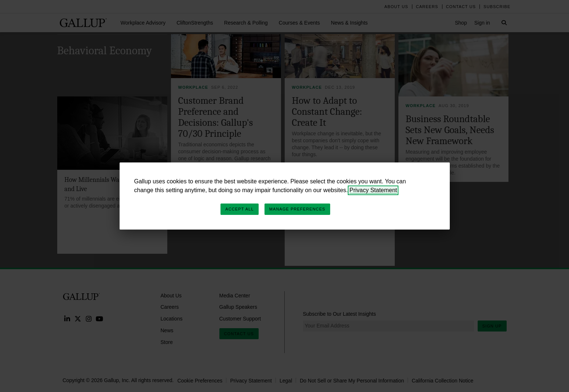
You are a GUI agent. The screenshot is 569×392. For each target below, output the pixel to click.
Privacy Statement (373, 190)
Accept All (239, 209)
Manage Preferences (297, 209)
